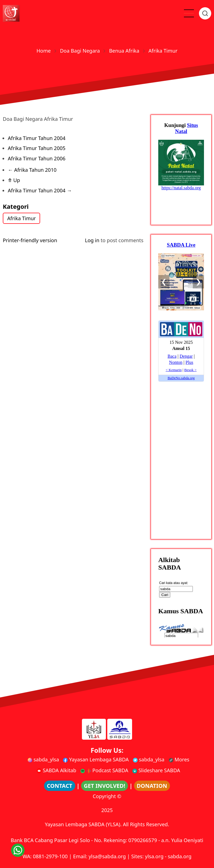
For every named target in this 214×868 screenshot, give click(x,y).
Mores (179, 759)
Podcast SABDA (104, 770)
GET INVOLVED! (105, 786)
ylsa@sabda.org (107, 856)
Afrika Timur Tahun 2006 (37, 158)
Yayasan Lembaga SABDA (96, 759)
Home (44, 51)
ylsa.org (154, 856)
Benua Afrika (124, 51)
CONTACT (59, 786)
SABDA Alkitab (57, 770)
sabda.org (180, 856)
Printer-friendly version (30, 240)
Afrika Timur (22, 218)
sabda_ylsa (43, 759)
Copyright (104, 796)
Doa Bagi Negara (80, 51)
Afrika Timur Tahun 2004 (37, 138)
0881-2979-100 (50, 856)
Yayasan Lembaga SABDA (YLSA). (83, 824)
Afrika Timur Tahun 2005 (37, 148)
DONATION (152, 786)
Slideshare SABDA (156, 770)
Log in (92, 240)
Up (14, 180)
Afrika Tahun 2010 (32, 170)
